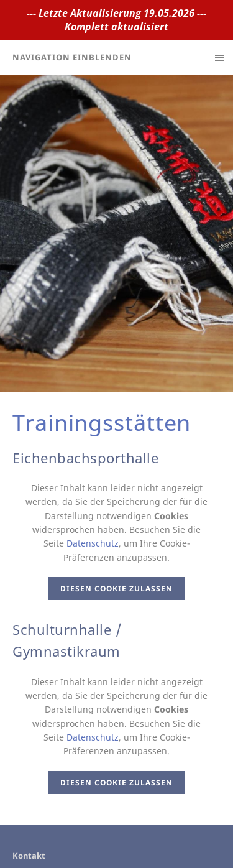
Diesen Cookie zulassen (116, 589)
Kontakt (29, 856)
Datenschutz (93, 543)
